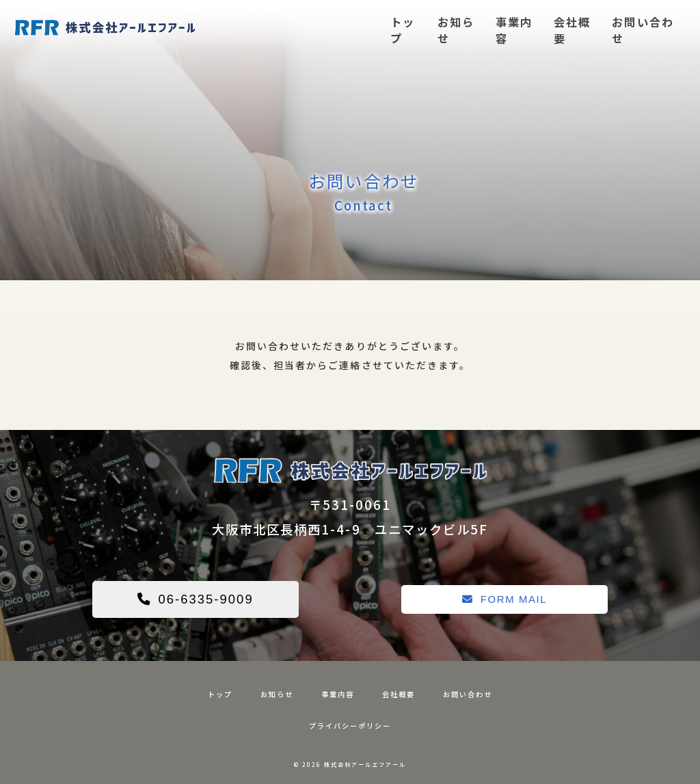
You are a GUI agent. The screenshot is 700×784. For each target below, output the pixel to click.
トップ (403, 30)
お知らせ (456, 30)
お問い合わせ (643, 30)
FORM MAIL (505, 599)
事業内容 (514, 30)
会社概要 (572, 30)
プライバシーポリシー (350, 726)
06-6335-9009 (196, 599)
